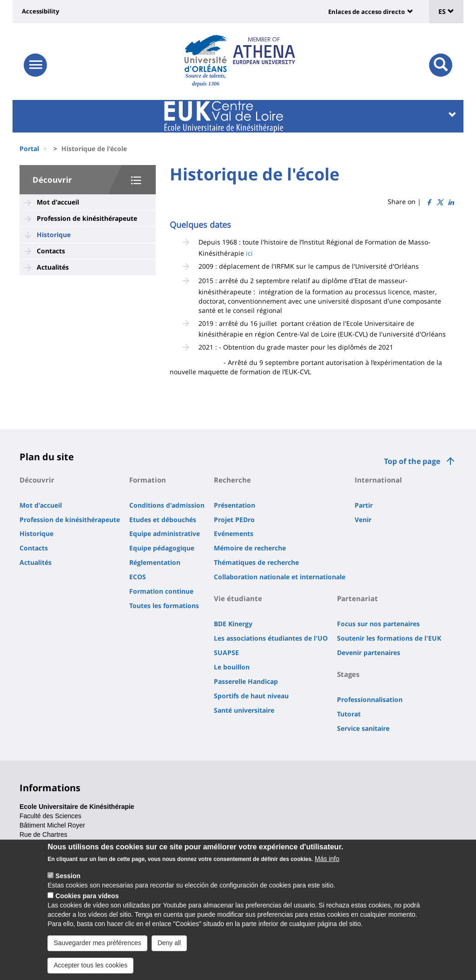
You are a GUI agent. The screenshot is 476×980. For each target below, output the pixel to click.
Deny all (169, 953)
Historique (54, 235)
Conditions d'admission (167, 505)
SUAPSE (226, 652)
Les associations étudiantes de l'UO (271, 638)
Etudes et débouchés (163, 520)
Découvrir (52, 180)
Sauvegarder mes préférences (97, 953)
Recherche (232, 480)
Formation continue (161, 591)
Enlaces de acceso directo (367, 12)
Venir (363, 520)
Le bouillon (232, 667)
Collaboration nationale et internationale (280, 577)
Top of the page (412, 461)
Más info (327, 868)
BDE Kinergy (233, 624)
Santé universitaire (244, 710)
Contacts (51, 251)
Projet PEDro (234, 520)
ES (446, 11)
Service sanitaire (363, 728)
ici (249, 253)
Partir (364, 505)
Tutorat (349, 714)
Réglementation (155, 562)
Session (68, 886)
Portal (29, 149)
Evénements (234, 533)
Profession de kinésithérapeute (87, 218)
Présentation (235, 505)
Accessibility (40, 11)
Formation (148, 480)
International (378, 480)
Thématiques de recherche (256, 562)
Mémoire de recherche (250, 548)
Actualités (53, 267)
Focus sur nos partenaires (378, 624)
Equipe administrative (165, 533)
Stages (348, 674)
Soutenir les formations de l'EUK (389, 638)
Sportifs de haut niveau (251, 696)
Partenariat (357, 598)
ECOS (138, 577)
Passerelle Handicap (246, 681)
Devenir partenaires (369, 652)
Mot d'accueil (58, 202)
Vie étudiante (238, 598)
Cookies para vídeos (87, 906)
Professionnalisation (370, 699)
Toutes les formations (164, 606)
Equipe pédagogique (162, 548)
